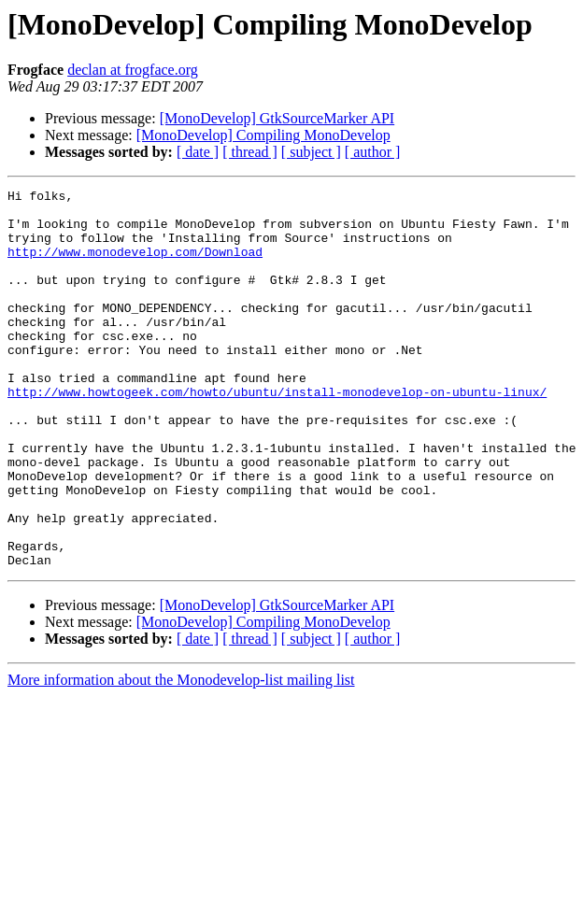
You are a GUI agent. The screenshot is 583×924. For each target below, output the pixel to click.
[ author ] (373, 152)
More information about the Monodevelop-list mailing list (181, 755)
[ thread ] (250, 152)
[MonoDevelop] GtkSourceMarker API (277, 118)
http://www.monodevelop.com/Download (135, 265)
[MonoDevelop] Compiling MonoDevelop (263, 135)
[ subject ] (311, 152)
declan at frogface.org (133, 70)
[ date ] (198, 152)
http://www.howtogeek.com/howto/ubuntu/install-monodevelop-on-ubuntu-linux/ (277, 434)
